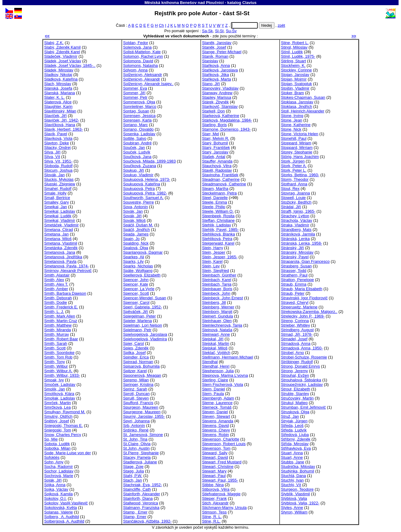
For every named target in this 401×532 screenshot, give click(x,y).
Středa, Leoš (292, 426)
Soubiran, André (138, 143)
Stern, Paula (213, 394)
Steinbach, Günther (219, 275)
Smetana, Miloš (58, 239)
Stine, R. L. (212, 517)
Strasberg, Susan (296, 266)
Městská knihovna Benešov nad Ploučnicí (184, 3)
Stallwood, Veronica (141, 503)
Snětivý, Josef (57, 421)
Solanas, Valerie (59, 512)
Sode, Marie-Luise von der (68, 453)
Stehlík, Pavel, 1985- (221, 230)
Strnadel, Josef (294, 339)
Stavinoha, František (220, 175)
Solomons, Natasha (141, 65)
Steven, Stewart (216, 416)
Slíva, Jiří (53, 152)
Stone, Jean (292, 120)
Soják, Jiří (53, 480)
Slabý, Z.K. (54, 43)
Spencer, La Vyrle (139, 289)
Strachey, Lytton (295, 216)
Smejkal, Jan (56, 207)
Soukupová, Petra (139, 189)
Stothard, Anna (294, 184)
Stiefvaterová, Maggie (221, 494)
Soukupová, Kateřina (142, 184)
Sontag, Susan (136, 111)
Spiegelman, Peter (140, 316)
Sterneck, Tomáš (217, 407)
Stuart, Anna (292, 453)
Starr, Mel (211, 134)
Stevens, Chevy (216, 430)
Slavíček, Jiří (56, 116)
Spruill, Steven (136, 398)
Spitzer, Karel (135, 371)
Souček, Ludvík (137, 152)
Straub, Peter (293, 293)
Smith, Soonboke (59, 353)
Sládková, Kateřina (61, 79)
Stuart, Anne (292, 457)
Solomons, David (138, 61)
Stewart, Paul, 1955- (220, 480)
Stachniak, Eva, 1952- (143, 485)
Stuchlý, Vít (291, 485)
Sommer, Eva (135, 88)
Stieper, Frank (215, 498)
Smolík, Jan (55, 389)
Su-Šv (231, 31)
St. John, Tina (135, 439)
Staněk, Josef (214, 47)
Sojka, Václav (56, 489)
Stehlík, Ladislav (217, 225)
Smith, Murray (57, 334)
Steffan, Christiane (219, 220)
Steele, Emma (215, 202)
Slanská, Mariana (60, 93)
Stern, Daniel (214, 389)
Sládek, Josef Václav (63, 61)
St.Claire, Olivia (137, 444)
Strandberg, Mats (296, 230)
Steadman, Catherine (221, 179)
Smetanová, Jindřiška (63, 257)
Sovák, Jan (133, 211)
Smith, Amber (56, 289)
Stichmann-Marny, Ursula (224, 508)
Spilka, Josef (134, 353)
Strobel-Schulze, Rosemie (304, 357)
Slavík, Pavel (56, 134)
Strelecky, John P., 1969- (303, 316)
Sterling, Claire (215, 380)
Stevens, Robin (216, 435)
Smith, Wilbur (56, 366)
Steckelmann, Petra (219, 193)
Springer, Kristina (138, 384)
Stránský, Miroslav (297, 252)
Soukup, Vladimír (138, 175)
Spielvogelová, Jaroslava (145, 334)
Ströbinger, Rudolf (297, 362)
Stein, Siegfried (216, 271)
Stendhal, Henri (216, 366)
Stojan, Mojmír (294, 79)
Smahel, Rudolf (58, 189)
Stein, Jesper (214, 252)
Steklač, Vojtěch (216, 353)
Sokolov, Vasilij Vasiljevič (66, 503)
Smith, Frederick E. (61, 307)
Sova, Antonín (136, 207)
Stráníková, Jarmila (298, 234)
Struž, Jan (290, 416)
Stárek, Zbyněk (216, 102)
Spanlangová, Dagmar (143, 252)
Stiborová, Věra (216, 489)
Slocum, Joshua (58, 170)
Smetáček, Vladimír (62, 225)
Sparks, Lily (134, 261)
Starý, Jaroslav (215, 152)
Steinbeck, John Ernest (223, 298)
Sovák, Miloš (134, 220)
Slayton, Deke (57, 143)
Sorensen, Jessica (139, 116)
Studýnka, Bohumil (298, 471)
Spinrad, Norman (138, 362)
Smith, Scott (55, 348)
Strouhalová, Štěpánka (301, 380)
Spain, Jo (132, 239)
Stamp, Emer (135, 512)
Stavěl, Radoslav (217, 170)
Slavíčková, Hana (60, 125)
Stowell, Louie (294, 198)
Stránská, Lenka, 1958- (302, 243)
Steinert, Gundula (218, 316)
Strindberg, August (297, 330)
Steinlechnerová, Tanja (222, 325)
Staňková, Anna (216, 65)
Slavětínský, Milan (60, 111)
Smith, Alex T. (56, 284)
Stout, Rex (290, 189)
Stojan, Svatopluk (297, 84)
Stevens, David (216, 426)
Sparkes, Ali (134, 257)
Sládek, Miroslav (59, 70)
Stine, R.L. (211, 521)
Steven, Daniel (215, 412)
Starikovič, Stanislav (220, 106)
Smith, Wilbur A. (58, 371)
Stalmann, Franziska (141, 508)
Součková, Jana (137, 157)
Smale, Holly (56, 193)
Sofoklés (52, 457)
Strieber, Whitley (296, 325)
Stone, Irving (292, 116)
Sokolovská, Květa (61, 508)
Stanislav (210, 61)
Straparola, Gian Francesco (305, 261)
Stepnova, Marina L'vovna (225, 375)
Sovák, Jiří (133, 216)
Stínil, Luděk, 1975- (298, 56)
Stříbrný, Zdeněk (296, 439)
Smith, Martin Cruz (61, 321)
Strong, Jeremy (295, 371)
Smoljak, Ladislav (60, 398)
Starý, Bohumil (215, 143)
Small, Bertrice (57, 198)
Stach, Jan (133, 480)
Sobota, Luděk (57, 444)
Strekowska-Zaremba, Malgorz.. (309, 312)
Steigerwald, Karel (218, 243)
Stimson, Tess (214, 512)
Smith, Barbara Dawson (65, 293)
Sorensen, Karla (138, 120)
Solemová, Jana (138, 47)
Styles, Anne (292, 508)
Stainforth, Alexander (142, 494)
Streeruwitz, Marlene (299, 307)
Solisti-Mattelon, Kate (142, 52)
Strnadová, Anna (296, 343)
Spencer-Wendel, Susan (145, 298)
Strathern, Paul (294, 275)
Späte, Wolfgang (138, 271)
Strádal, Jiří (291, 207)
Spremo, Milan (136, 380)
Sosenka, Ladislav (139, 134)
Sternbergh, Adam (218, 398)
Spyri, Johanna (136, 421)
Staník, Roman (215, 56)
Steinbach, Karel (217, 280)
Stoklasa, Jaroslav (297, 102)
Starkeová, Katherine (221, 116)
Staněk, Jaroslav (217, 43)
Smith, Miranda (58, 330)
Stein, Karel (212, 261)
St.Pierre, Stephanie (141, 453)
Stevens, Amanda (218, 421)
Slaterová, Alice (58, 102)
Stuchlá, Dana (294, 476)
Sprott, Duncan (136, 394)
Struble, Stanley (295, 394)
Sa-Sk (207, 31)
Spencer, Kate (136, 284)
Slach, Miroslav (58, 84)
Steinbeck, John (216, 293)
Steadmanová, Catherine (224, 184)
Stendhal (210, 362)
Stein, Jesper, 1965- (220, 257)
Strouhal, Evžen (295, 375)
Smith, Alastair (57, 275)
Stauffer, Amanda (217, 161)
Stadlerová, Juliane (140, 462)
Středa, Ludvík (294, 430)
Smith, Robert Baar (61, 339)
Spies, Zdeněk (136, 348)
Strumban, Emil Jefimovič (304, 407)
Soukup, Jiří (134, 170)
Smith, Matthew (58, 325)
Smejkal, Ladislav (60, 211)
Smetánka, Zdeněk (61, 248)
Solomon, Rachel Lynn (143, 56)
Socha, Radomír (59, 467)
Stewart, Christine (218, 467)
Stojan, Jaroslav (295, 75)
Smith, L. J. (54, 312)
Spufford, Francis (138, 403)
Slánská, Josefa (58, 88)
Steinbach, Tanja (217, 284)
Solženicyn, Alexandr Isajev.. (148, 84)
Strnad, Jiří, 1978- (297, 334)
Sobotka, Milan (58, 448)
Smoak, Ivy (54, 380)
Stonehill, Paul (294, 138)
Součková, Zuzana (140, 166)
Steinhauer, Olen (217, 321)
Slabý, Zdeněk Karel (62, 52)
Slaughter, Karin (58, 106)
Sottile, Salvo (135, 138)
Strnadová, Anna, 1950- (302, 348)
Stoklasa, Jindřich (297, 106)
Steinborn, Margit (217, 312)
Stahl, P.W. (133, 476)
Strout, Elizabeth (296, 389)
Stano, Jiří (211, 84)
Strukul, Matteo (294, 403)
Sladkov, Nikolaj (58, 75)
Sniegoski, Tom (58, 430)
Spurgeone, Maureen (142, 412)
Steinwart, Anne (216, 334)
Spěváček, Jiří (136, 312)
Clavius (249, 3)
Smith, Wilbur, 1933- (62, 375)
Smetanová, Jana (60, 252)
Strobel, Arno (293, 353)
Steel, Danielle (215, 198)
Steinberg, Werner (218, 307)
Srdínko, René (136, 430)
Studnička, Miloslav (298, 467)
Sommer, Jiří (134, 93)
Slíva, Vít (52, 157)
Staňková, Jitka (216, 75)
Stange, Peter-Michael (222, 52)
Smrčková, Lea (58, 407)
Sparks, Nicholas (138, 266)
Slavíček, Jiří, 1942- (62, 120)
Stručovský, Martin (297, 398)
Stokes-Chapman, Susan (303, 97)
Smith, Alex (54, 280)
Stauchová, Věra (217, 166)
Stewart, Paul (214, 476)
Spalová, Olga (136, 248)
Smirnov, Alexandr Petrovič (68, 271)
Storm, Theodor (295, 179)
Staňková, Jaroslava (220, 70)
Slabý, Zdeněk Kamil (63, 47)
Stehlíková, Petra (217, 239)
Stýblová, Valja (294, 498)
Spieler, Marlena (138, 321)
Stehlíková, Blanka (219, 234)
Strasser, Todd (294, 271)
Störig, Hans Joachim (300, 157)
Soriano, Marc (136, 125)
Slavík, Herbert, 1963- (64, 129)
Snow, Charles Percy (63, 435)
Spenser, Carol (136, 302)
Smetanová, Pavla (60, 261)
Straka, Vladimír (295, 225)
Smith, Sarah (56, 343)
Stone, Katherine (296, 125)
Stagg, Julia (134, 471)
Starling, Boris (215, 125)
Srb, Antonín (134, 426)
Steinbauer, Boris (217, 289)
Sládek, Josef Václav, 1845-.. (70, 65)
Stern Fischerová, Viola (223, 384)
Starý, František (216, 148)
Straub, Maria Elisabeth (302, 289)
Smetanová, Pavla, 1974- (67, 266)
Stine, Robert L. (295, 43)
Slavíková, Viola (58, 138)
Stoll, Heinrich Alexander (303, 111)
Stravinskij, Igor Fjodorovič (304, 298)
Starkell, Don (214, 111)
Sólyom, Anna (136, 70)
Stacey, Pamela (137, 457)
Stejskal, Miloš (215, 348)
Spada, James (136, 234)
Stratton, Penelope (298, 280)
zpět (281, 25)
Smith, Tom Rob (58, 357)
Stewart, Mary (214, 471)
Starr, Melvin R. (216, 138)
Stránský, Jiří (293, 248)
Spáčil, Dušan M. (138, 225)
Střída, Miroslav (295, 444)
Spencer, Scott (136, 293)
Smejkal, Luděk (58, 216)
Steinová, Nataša (217, 330)
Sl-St (219, 31)
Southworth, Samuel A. (143, 198)
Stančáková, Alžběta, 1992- (148, 521)
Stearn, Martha (215, 189)
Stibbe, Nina (213, 485)
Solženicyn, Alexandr (142, 79)
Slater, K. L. (55, 97)
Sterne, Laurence (217, 403)
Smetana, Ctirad (59, 230)
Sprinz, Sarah (135, 389)
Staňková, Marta (217, 79)
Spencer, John (136, 280)
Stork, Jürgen (293, 161)
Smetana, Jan (57, 234)
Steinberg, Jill (214, 302)
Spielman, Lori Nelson (143, 325)
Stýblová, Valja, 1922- (300, 503)
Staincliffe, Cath (137, 489)
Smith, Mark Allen (60, 316)
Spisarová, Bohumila (141, 366)
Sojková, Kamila (59, 494)
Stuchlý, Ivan (292, 480)
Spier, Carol (134, 343)
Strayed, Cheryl (295, 302)
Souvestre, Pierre (139, 202)
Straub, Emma (294, 284)
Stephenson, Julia (218, 371)
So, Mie (51, 439)
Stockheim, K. (293, 65)
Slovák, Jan (55, 175)
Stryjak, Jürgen (294, 421)
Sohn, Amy (54, 462)
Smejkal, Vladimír (60, 220)
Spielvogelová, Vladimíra (145, 339)
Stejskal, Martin (216, 343)
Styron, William (294, 512)
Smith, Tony (55, 362)
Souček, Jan (134, 148)
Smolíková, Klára (59, 394)
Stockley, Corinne (297, 70)
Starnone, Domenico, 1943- (226, 129)
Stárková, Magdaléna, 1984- (227, 120)
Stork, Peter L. (294, 170)
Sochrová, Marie (59, 476)
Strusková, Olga (295, 412)
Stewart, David (215, 457)
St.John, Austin (136, 448)
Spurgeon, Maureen (141, 407)
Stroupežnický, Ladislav (302, 384)
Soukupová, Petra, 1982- (145, 193)
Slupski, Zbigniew (60, 184)
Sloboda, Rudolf (58, 166)
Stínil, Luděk (292, 52)
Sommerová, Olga (139, 102)
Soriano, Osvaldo (139, 129)
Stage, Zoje (133, 467)
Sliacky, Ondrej (58, 148)
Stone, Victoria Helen (300, 134)
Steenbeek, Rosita (218, 216)
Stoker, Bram (293, 93)
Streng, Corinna (295, 321)
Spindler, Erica (136, 357)
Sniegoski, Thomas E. (64, 426)
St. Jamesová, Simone (143, 435)
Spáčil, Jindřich (137, 230)
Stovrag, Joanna (296, 193)
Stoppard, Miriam (296, 143)
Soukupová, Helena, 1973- (147, 179)
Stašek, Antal (214, 157)
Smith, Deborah (58, 298)
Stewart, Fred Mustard (222, 462)
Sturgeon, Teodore (297, 489)
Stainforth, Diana (138, 498)
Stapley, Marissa (217, 97)
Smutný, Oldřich (58, 416)
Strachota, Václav (297, 220)
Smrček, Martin (58, 403)
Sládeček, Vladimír (61, 56)
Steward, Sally (215, 453)
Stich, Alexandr (215, 503)
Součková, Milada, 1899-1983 (150, 161)
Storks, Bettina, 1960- (300, 175)
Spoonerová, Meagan (142, 375)
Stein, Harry (213, 248)
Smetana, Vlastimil (61, 243)
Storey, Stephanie (297, 152)
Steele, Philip (214, 207)
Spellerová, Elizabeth (142, 275)
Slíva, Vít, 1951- (58, 161)
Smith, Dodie (56, 302)
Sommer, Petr (135, 97)
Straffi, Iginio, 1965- (298, 211)
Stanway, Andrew (217, 93)
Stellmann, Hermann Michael (228, 357)
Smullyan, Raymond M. (65, 412)
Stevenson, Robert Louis (224, 444)
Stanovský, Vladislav (220, 88)
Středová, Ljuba (295, 435)
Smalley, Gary (57, 202)
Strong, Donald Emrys (301, 366)
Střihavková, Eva (296, 448)
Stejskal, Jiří (213, 339)
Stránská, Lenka (296, 239)
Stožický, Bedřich (296, 202)
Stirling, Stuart (294, 61)
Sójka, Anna (55, 485)
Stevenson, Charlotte (221, 439)
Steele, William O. (218, 211)
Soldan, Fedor (136, 43)
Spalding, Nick (136, 243)
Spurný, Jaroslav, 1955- (144, 416)
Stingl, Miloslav (294, 47)
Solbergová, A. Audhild (64, 521)
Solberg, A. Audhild (62, 517)
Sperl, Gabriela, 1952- (143, 307)
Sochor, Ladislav (59, 471)
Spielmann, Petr (137, 330)
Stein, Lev (211, 266)
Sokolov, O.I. (56, 498)
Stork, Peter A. (294, 166)
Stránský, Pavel (295, 257)
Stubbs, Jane (293, 462)
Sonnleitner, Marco (140, 106)
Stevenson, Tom (216, 448)
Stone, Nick (291, 129)
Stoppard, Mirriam (297, 148)
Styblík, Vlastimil (296, 494)
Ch (161, 25)
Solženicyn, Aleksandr (143, 75)
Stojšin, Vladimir (295, 88)
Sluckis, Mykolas (59, 179)
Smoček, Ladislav (60, 384)
